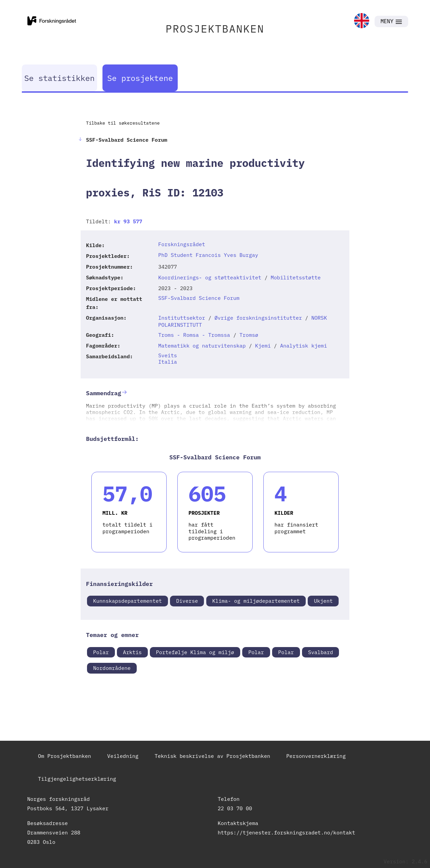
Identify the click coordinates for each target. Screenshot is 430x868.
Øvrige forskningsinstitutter (258, 318)
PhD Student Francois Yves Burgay (208, 255)
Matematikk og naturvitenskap (202, 346)
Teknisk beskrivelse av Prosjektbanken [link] (212, 756)
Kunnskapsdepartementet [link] (127, 601)
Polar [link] (101, 652)
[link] (362, 21)
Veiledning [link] (123, 756)
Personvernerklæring (316, 756)
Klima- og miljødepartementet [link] (256, 601)
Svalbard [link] (320, 652)
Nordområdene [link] (112, 668)
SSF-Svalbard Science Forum (199, 298)
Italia (168, 362)
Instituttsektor (182, 318)
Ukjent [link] (323, 601)
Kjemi (263, 346)
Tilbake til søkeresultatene (123, 123)
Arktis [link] (132, 652)
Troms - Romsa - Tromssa (194, 335)
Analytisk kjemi (304, 346)
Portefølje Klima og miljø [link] (195, 652)
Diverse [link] (187, 601)
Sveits (168, 355)
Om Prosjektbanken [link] (64, 756)
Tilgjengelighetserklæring (77, 779)
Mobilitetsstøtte (296, 277)
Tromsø (249, 335)
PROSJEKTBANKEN (215, 29)
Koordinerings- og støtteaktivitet (210, 277)
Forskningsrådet (182, 244)
